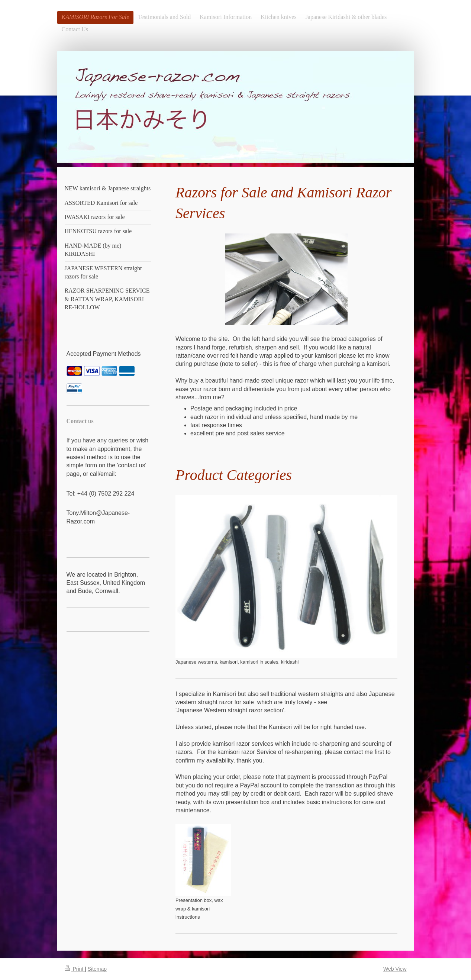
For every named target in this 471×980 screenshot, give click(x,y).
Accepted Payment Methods (104, 354)
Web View (395, 969)
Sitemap (97, 969)
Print (75, 969)
